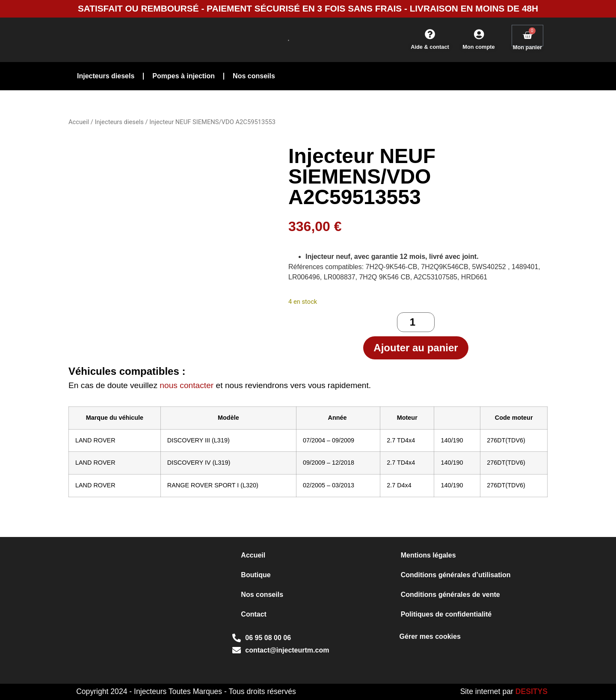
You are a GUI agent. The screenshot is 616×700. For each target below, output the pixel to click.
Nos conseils (254, 76)
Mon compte (478, 47)
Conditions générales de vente (450, 595)
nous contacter (187, 385)
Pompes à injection (184, 76)
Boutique (256, 575)
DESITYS (532, 691)
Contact (254, 614)
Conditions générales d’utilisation (456, 575)
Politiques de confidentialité (446, 614)
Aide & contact (430, 47)
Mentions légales (428, 555)
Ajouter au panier (416, 348)
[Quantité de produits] (416, 322)
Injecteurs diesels (106, 76)
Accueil (79, 122)
